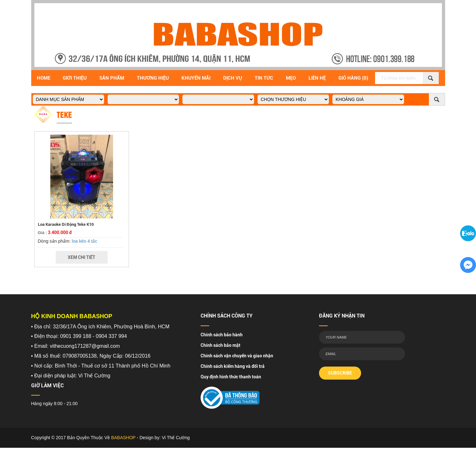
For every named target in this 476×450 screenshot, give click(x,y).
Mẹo (291, 78)
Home (44, 78)
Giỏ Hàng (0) (353, 78)
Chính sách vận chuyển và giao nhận (237, 356)
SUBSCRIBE (340, 373)
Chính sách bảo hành (222, 335)
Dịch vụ (233, 78)
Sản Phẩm (112, 78)
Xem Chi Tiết (82, 257)
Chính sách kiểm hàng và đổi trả (233, 366)
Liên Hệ (317, 78)
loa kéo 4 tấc (85, 241)
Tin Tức (264, 78)
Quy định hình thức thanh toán (231, 377)
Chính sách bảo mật (220, 345)
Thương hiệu (153, 78)
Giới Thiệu (75, 78)
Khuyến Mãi (196, 78)
